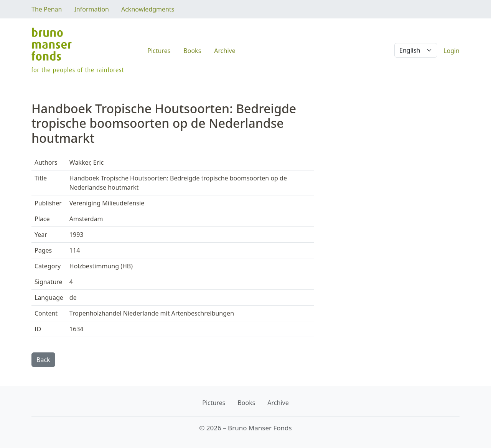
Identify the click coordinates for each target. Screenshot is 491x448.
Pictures (159, 51)
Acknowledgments (148, 9)
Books (192, 51)
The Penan (47, 9)
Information (91, 9)
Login (451, 51)
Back (43, 360)
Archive (225, 51)
